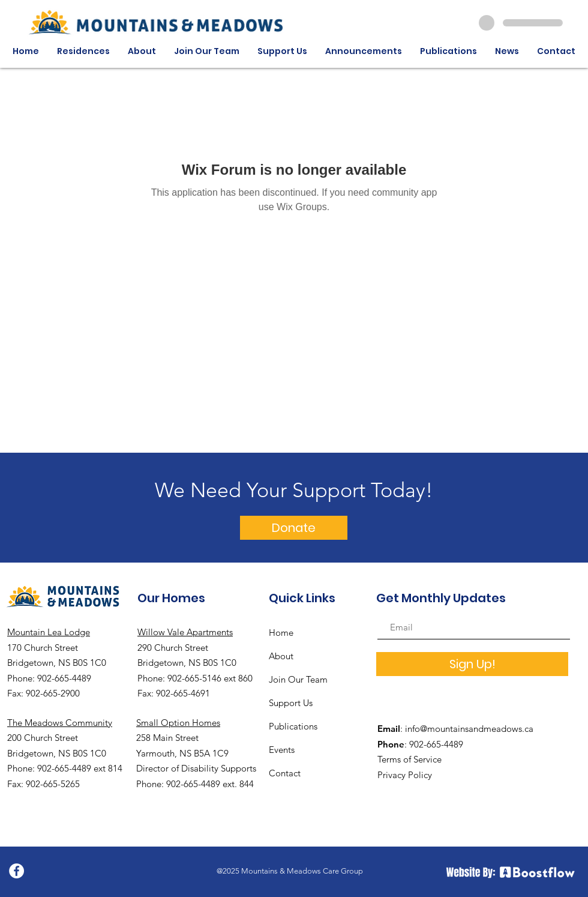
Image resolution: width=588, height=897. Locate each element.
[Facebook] (16, 871)
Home (281, 633)
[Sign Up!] (472, 664)
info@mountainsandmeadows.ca (469, 729)
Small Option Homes (178, 723)
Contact (285, 773)
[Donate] (294, 528)
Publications (293, 726)
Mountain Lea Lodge (49, 632)
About (281, 656)
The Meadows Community (60, 723)
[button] (83, 51)
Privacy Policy (405, 775)
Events (282, 750)
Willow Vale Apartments (185, 632)
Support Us (291, 703)
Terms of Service (409, 759)
